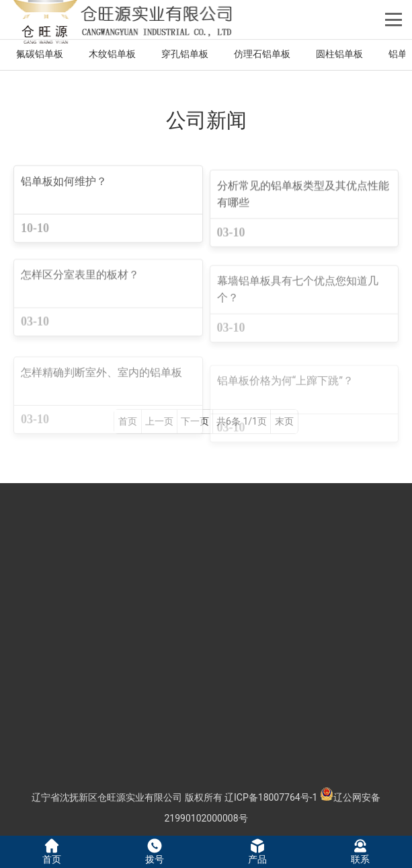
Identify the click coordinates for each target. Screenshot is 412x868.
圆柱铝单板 (339, 54)
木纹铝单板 (112, 54)
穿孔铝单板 (185, 54)
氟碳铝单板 (40, 54)
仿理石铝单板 (262, 54)
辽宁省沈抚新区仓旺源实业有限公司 (107, 797)
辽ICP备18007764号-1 (271, 797)
